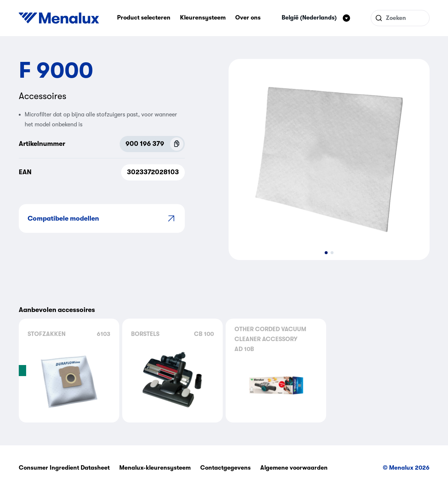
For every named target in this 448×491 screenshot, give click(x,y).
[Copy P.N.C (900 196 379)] (177, 144)
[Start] (59, 18)
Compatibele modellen (102, 218)
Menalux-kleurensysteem (155, 468)
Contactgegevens (225, 468)
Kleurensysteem (203, 18)
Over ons (248, 18)
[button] (326, 253)
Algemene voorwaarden (294, 468)
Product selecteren (144, 18)
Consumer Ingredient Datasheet (64, 468)
